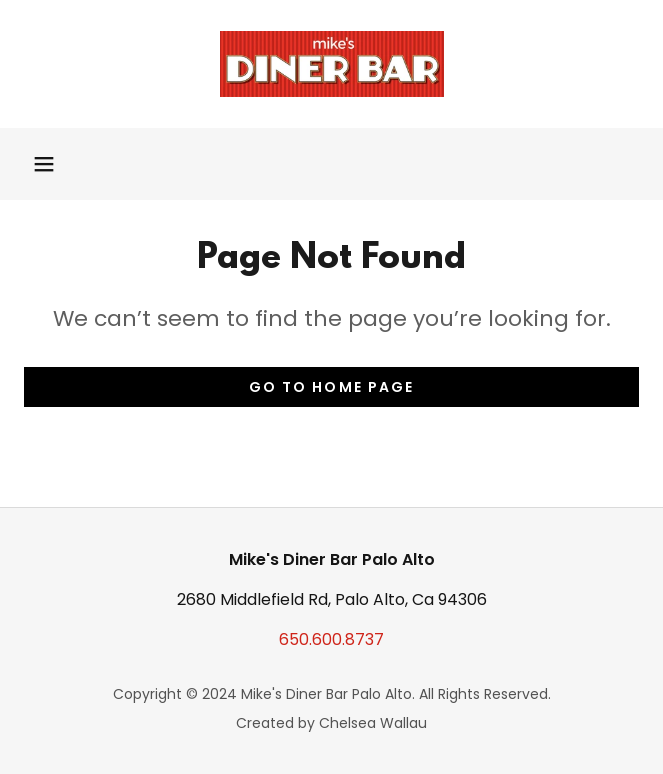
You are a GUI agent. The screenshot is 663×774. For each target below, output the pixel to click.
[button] (44, 164)
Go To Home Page (331, 387)
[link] (332, 64)
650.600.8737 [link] (331, 639)
